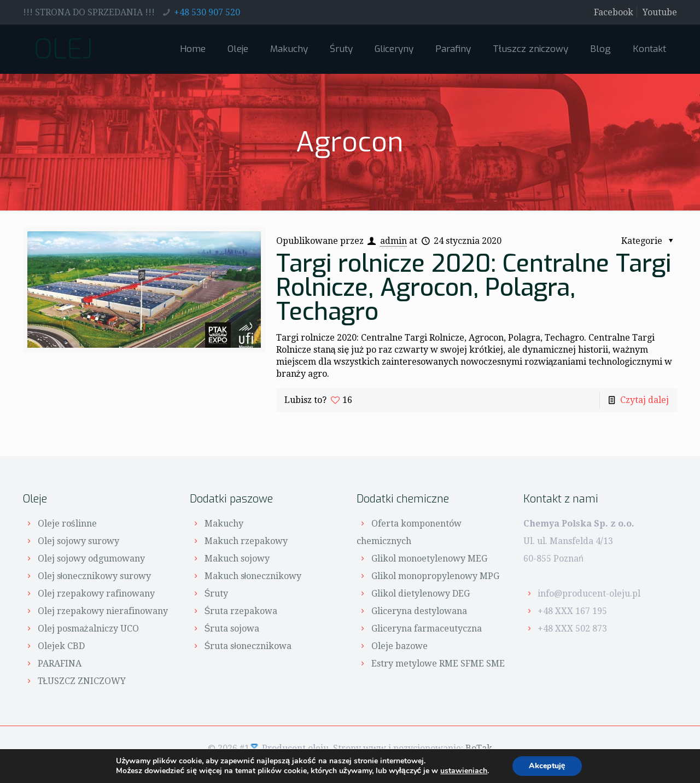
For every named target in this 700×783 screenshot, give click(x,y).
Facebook (614, 12)
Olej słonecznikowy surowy (95, 576)
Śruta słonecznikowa (248, 646)
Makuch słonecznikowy (253, 576)
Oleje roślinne (67, 524)
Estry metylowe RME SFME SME (438, 664)
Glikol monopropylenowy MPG (435, 576)
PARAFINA (60, 664)
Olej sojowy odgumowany (91, 559)
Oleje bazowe (399, 646)
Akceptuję (547, 766)
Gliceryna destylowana (419, 611)
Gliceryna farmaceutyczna (427, 629)
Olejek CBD (61, 646)
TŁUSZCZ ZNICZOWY (82, 681)
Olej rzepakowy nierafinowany (103, 611)
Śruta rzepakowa (241, 611)
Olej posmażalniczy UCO (88, 629)
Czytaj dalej (644, 400)
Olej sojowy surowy (78, 541)
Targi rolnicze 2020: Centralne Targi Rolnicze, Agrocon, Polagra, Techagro (474, 288)
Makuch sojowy (237, 559)
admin (393, 241)
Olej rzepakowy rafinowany (96, 594)
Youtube (660, 12)
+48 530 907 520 (207, 12)
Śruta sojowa (232, 629)
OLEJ (63, 49)
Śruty (217, 594)
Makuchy (224, 524)
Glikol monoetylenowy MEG (429, 559)
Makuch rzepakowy (246, 541)
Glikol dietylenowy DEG (421, 594)
